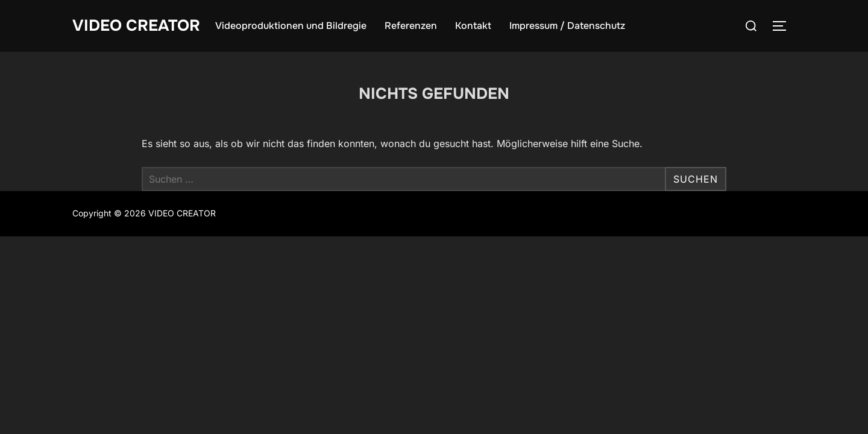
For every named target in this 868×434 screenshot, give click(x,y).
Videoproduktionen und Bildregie (291, 26)
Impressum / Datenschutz (567, 26)
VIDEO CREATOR (136, 26)
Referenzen (411, 26)
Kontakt (473, 26)
